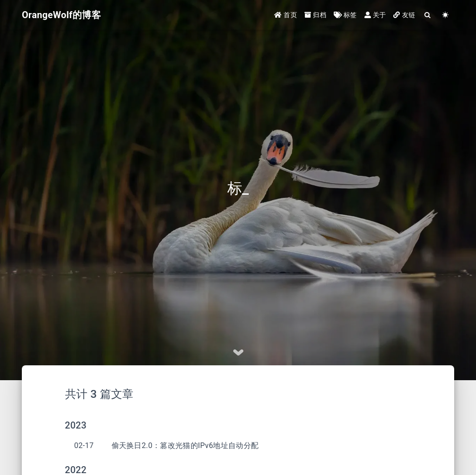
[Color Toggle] (445, 15)
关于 (375, 15)
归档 (315, 15)
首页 (286, 15)
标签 (345, 15)
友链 (404, 15)
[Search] (428, 15)
